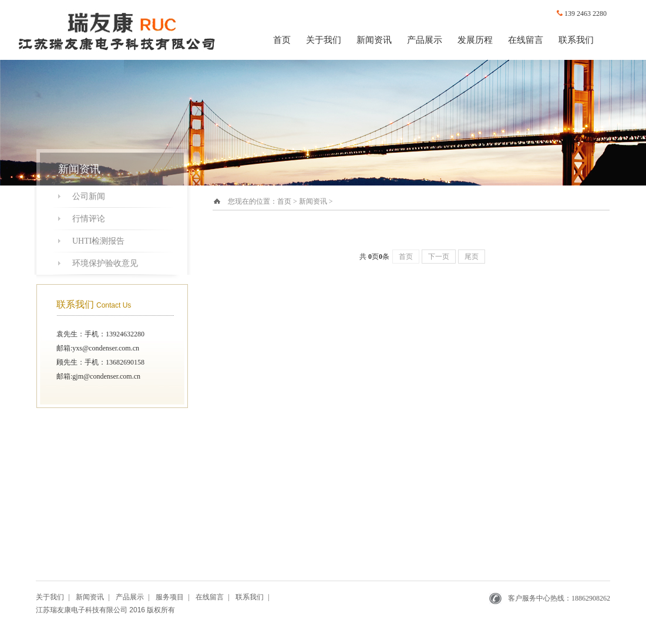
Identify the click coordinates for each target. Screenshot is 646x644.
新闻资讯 (374, 40)
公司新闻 (89, 196)
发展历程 (475, 40)
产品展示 (425, 40)
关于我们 (324, 40)
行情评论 (89, 219)
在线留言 (526, 40)
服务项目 (170, 597)
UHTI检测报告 (98, 241)
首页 (282, 40)
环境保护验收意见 (105, 263)
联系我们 (576, 40)
